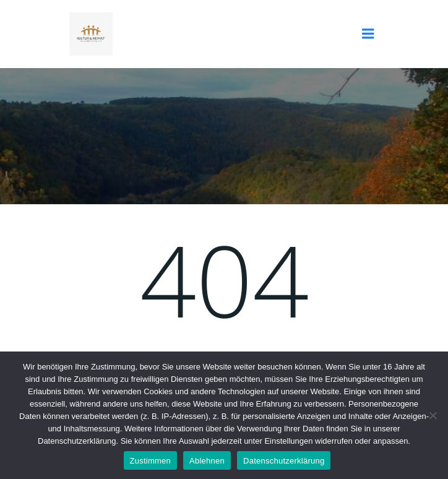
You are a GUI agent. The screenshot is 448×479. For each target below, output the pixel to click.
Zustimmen (151, 461)
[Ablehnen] (433, 415)
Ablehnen (207, 461)
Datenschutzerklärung (284, 461)
